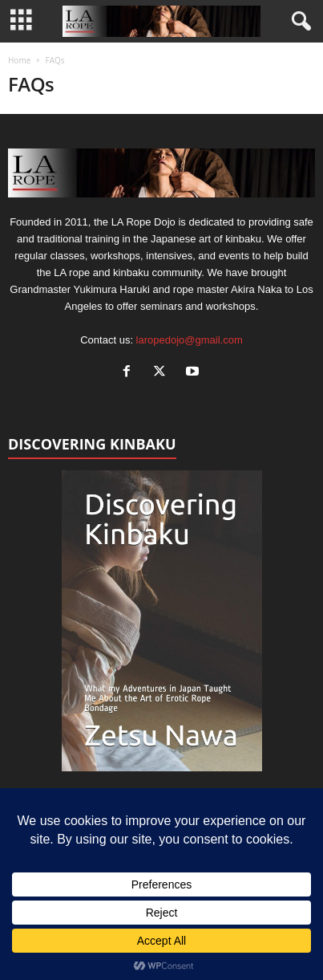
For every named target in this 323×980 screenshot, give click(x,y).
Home (19, 60)
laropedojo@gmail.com (190, 340)
